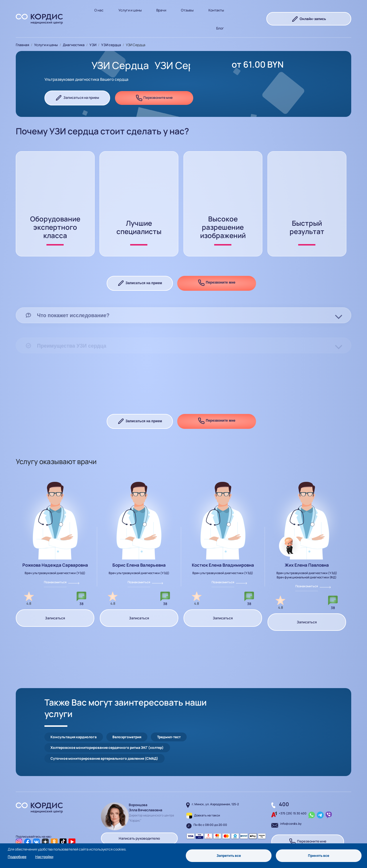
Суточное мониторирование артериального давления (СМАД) (104, 731)
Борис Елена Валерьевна (139, 549)
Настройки (44, 857)
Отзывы (187, 10)
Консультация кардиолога (74, 710)
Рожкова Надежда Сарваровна (55, 549)
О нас (99, 10)
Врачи (161, 10)
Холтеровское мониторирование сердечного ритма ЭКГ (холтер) (107, 720)
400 (284, 777)
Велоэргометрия (127, 710)
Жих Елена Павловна (307, 549)
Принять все (319, 856)
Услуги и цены (130, 10)
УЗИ (93, 45)
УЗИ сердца (111, 45)
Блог (220, 28)
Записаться (55, 602)
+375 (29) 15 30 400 (293, 786)
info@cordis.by (291, 796)
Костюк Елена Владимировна (223, 549)
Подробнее (17, 857)
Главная (23, 45)
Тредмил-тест (169, 710)
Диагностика (74, 45)
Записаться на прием (77, 98)
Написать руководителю (139, 811)
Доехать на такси (207, 788)
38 (81, 588)
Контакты (216, 10)
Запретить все (229, 856)
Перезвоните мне (154, 98)
